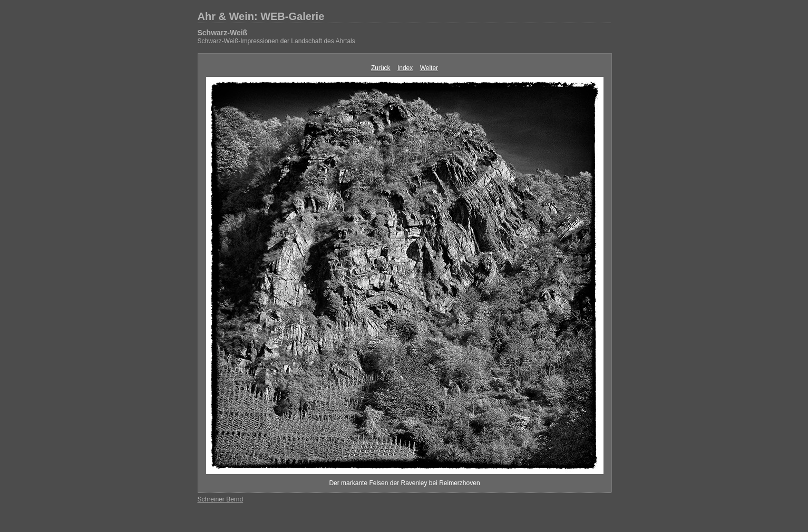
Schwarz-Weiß (223, 33)
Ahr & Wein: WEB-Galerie (261, 16)
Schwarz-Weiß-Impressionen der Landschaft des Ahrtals (276, 41)
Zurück (381, 68)
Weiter (429, 68)
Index (405, 68)
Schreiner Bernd (221, 499)
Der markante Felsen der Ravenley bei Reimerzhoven (404, 483)
